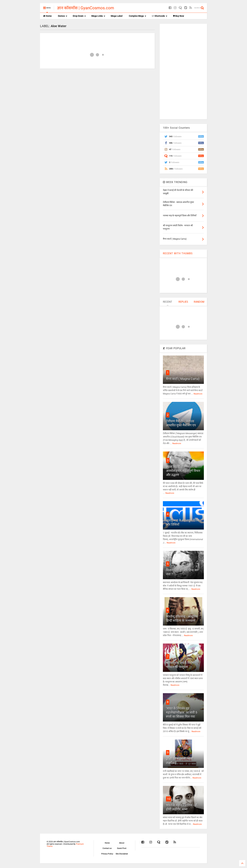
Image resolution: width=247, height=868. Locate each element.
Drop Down (79, 16)
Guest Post (122, 848)
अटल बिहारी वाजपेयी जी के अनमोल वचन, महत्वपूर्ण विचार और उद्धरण (183, 471)
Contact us (107, 848)
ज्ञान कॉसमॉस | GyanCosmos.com (86, 8)
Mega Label (117, 16)
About (122, 843)
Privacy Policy (107, 854)
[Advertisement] (183, 71)
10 (169, 799)
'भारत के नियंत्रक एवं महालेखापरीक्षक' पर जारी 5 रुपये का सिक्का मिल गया (182, 712)
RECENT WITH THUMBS (178, 253)
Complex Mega (138, 16)
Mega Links (98, 16)
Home (47, 16)
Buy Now (178, 16)
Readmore (198, 394)
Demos (63, 16)
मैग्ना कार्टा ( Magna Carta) (183, 379)
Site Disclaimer (122, 854)
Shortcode (159, 16)
